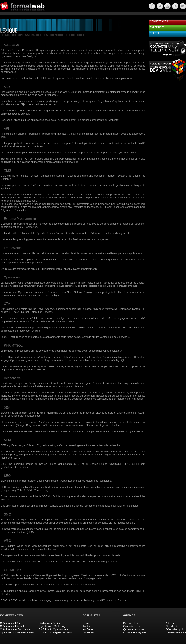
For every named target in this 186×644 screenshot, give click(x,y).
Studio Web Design (50, 623)
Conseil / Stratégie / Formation (56, 632)
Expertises (157, 27)
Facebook (88, 632)
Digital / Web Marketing (52, 626)
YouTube (88, 629)
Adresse (171, 623)
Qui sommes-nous (134, 629)
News (86, 623)
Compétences (159, 21)
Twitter (86, 626)
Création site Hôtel (11, 623)
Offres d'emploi (174, 629)
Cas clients (172, 626)
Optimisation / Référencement (17, 632)
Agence (155, 33)
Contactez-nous (132, 626)
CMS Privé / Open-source (53, 629)
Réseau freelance (176, 632)
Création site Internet (12, 626)
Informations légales (135, 632)
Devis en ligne (131, 623)
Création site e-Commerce (15, 629)
